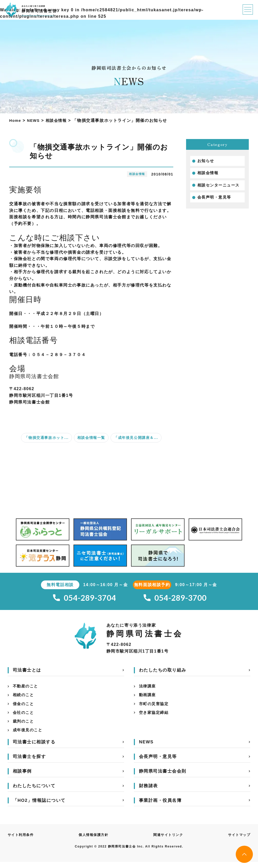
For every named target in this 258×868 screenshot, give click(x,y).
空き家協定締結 (155, 717)
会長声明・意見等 (215, 199)
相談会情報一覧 (91, 438)
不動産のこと (26, 688)
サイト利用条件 (22, 841)
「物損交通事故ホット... (46, 438)
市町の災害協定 (155, 707)
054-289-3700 (175, 599)
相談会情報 (209, 174)
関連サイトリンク (168, 841)
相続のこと (24, 698)
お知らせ (206, 161)
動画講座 (148, 698)
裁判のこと (24, 726)
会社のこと (24, 717)
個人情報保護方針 (94, 841)
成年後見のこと (29, 736)
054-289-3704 (84, 599)
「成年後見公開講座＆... (136, 438)
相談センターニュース (220, 187)
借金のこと (24, 707)
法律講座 (148, 688)
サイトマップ (238, 841)
